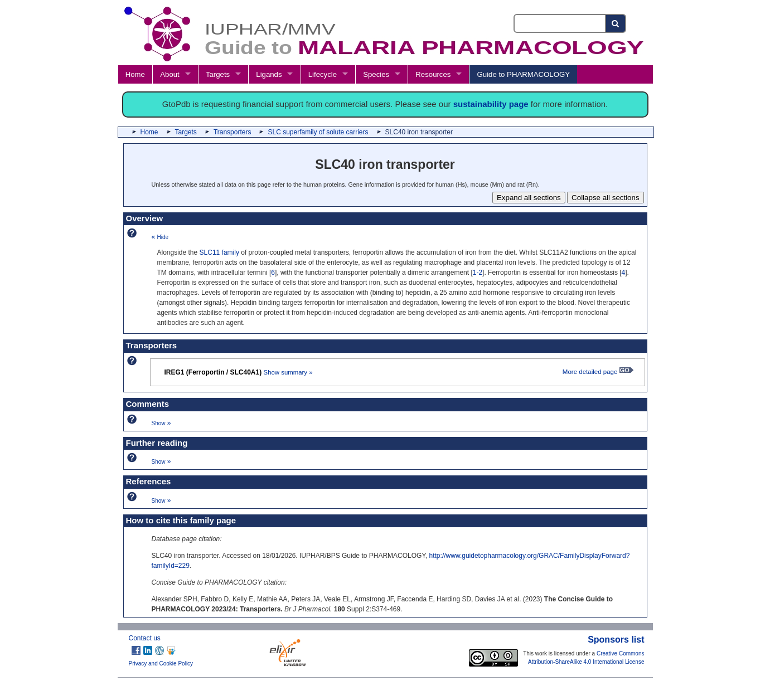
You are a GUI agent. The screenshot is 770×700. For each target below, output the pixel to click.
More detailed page (598, 372)
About (170, 74)
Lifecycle (323, 74)
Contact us (145, 638)
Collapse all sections (606, 198)
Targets (218, 74)
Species (376, 74)
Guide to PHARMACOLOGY (524, 74)
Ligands (269, 74)
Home (135, 74)
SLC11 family (219, 252)
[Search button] (616, 23)
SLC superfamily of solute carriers (318, 132)
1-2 (478, 273)
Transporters (233, 132)
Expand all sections (529, 198)
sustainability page (491, 104)
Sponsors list (616, 640)
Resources (433, 74)
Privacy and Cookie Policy (161, 663)
